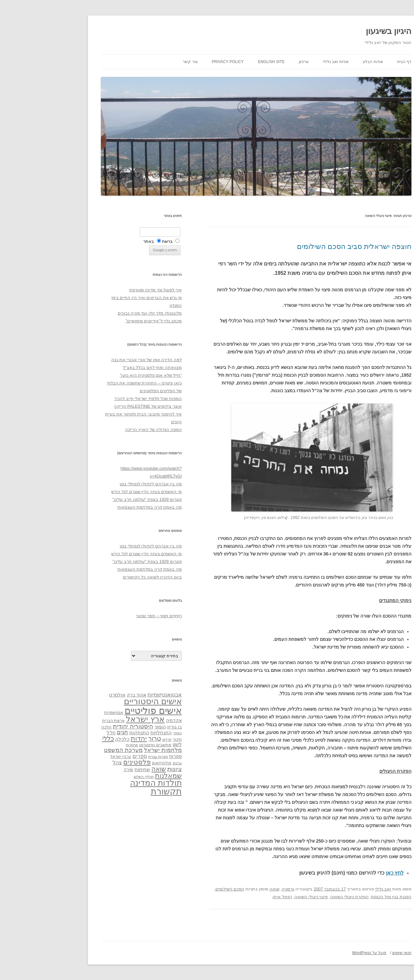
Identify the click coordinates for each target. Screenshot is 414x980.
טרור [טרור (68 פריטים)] (105, 738)
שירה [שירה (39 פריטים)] (79, 770)
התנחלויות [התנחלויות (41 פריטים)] (112, 733)
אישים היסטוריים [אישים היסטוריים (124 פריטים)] (104, 701)
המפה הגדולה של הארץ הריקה (104, 430)
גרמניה (239, 889)
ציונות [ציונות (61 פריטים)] (125, 769)
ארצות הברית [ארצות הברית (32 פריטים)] (64, 721)
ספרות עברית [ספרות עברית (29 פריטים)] (109, 757)
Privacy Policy (179, 62)
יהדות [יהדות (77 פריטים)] (90, 738)
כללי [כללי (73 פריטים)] (59, 738)
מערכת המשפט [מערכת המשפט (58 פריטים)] (74, 750)
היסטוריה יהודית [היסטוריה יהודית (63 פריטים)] (84, 726)
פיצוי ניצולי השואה (262, 897)
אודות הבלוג (323, 62)
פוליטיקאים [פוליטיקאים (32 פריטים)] (113, 763)
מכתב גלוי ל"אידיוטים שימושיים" (104, 321)
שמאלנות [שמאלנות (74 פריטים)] (119, 775)
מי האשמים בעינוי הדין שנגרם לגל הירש (97, 492)
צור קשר (141, 62)
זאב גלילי (334, 889)
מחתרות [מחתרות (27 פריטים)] (83, 745)
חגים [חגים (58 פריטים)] (73, 732)
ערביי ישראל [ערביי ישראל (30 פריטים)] (72, 756)
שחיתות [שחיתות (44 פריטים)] (93, 769)
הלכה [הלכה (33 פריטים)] (57, 727)
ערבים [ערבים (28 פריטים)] (128, 763)
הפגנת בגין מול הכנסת (342, 897)
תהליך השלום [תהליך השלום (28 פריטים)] (94, 777)
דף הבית (355, 62)
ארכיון (255, 62)
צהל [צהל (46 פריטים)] (68, 763)
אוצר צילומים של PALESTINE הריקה (99, 406)
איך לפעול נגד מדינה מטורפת (106, 290)
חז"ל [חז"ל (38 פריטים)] (62, 733)
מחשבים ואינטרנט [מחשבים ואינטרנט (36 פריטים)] (106, 745)
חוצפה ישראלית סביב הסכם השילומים (305, 247)
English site (222, 62)
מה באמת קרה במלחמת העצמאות (100, 507)
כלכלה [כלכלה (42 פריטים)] (73, 739)
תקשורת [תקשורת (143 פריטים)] (117, 791)
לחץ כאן (346, 873)
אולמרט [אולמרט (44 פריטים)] (68, 695)
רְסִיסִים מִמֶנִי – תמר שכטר (110, 616)
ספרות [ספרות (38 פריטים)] (126, 756)
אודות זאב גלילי (287, 62)
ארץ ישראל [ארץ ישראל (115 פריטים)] (96, 719)
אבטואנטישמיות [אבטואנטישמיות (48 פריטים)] (115, 695)
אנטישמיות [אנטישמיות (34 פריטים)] (65, 712)
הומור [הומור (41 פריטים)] (111, 727)
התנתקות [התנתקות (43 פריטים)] (90, 732)
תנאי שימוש (353, 953)
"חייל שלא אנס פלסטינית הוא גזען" (102, 375)
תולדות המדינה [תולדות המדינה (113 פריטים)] (107, 783)
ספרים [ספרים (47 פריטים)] (91, 756)
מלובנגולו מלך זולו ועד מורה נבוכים (101, 313)
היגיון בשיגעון (339, 31)
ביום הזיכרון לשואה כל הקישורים (103, 577)
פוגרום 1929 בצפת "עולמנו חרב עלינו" (98, 499)
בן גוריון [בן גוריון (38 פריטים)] (125, 727)
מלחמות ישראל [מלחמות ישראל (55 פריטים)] (114, 750)
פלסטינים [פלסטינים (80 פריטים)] (88, 762)
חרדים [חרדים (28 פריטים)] (118, 739)
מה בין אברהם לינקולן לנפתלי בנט (102, 484)
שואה (225, 889)
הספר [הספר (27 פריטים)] (128, 733)
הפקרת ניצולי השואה (300, 897)
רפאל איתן (233, 897)
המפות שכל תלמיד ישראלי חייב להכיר (99, 398)
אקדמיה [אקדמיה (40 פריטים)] (125, 720)
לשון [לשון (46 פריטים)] (128, 744)
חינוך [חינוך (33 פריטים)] (128, 739)
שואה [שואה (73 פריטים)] (109, 769)
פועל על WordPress (320, 953)
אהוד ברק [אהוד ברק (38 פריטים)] (87, 695)
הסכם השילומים (181, 889)
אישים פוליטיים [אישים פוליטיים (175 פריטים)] (104, 711)
